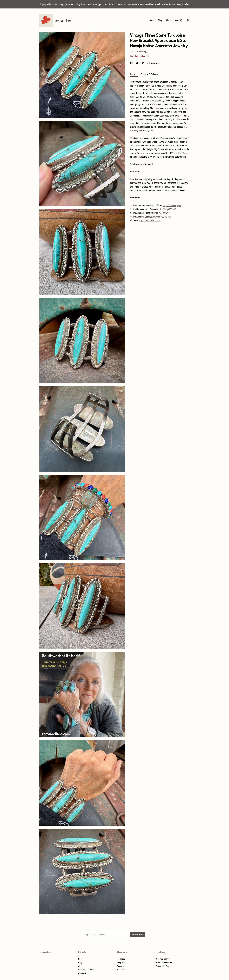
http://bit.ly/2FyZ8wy (162, 217)
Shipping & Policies (149, 74)
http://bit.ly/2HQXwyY (160, 213)
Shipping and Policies (87, 970)
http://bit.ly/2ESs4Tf (168, 209)
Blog (160, 20)
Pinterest (121, 966)
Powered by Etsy (163, 966)
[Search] (188, 21)
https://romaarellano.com (150, 220)
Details (134, 74)
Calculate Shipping (138, 51)
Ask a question (153, 63)
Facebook (121, 970)
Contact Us (83, 973)
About (169, 20)
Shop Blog (121, 962)
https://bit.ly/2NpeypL (172, 205)
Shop (152, 20)
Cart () (179, 20)
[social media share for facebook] (132, 63)
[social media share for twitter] (137, 63)
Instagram (121, 959)
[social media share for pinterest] (143, 63)
